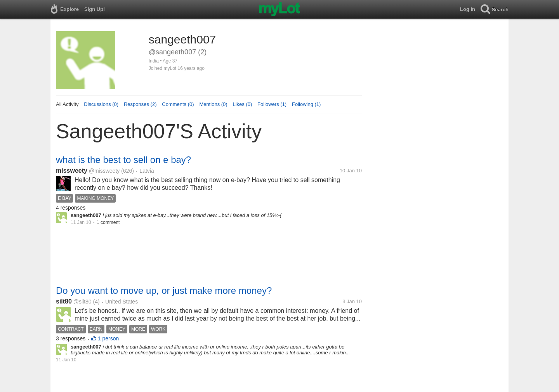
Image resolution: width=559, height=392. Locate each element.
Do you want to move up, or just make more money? (164, 291)
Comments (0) (178, 104)
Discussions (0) (101, 104)
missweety (72, 171)
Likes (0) (242, 104)
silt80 (64, 301)
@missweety (104, 171)
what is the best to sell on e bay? (123, 160)
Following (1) (306, 104)
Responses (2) (140, 104)
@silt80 (82, 302)
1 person (108, 338)
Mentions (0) (213, 104)
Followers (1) (272, 104)
